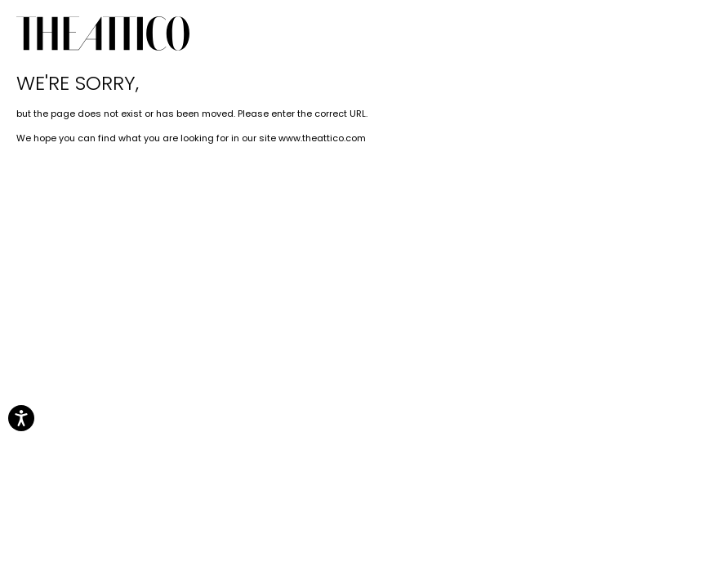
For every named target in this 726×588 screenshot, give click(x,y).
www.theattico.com (322, 138)
